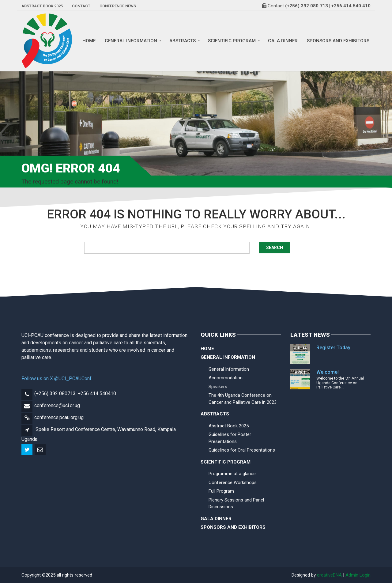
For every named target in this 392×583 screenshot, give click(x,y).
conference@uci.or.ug (57, 405)
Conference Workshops (233, 483)
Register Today (333, 348)
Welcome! (328, 372)
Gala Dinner (283, 41)
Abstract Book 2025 (42, 6)
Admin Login (358, 575)
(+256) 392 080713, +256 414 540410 (75, 394)
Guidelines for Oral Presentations (242, 450)
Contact (81, 6)
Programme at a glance (232, 474)
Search (275, 248)
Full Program (221, 491)
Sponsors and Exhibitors (338, 41)
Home (89, 41)
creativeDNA (329, 575)
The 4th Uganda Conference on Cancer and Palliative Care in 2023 (243, 399)
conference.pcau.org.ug (59, 417)
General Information (131, 41)
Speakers (218, 387)
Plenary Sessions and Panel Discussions (236, 503)
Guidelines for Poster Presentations (230, 438)
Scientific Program (232, 41)
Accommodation (226, 378)
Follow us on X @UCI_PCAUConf (57, 379)
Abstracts (183, 41)
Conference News (118, 6)
